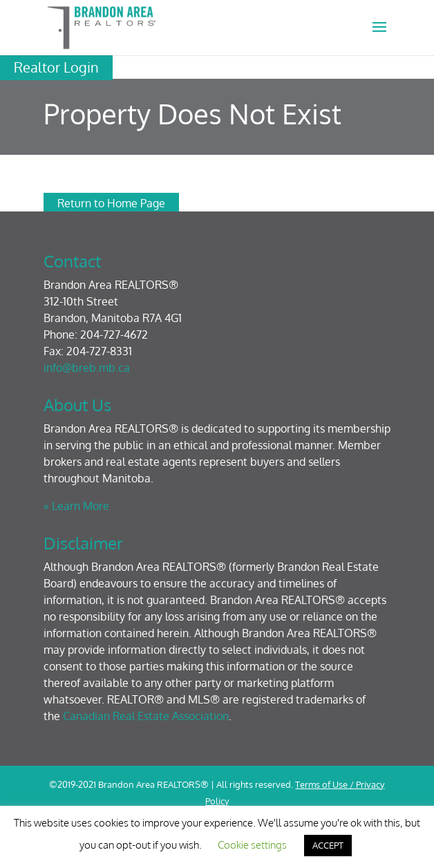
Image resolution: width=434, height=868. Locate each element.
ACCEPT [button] (328, 845)
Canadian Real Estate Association (146, 716)
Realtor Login (56, 67)
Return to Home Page (111, 203)
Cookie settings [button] (252, 845)
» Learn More (76, 506)
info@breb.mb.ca (87, 368)
